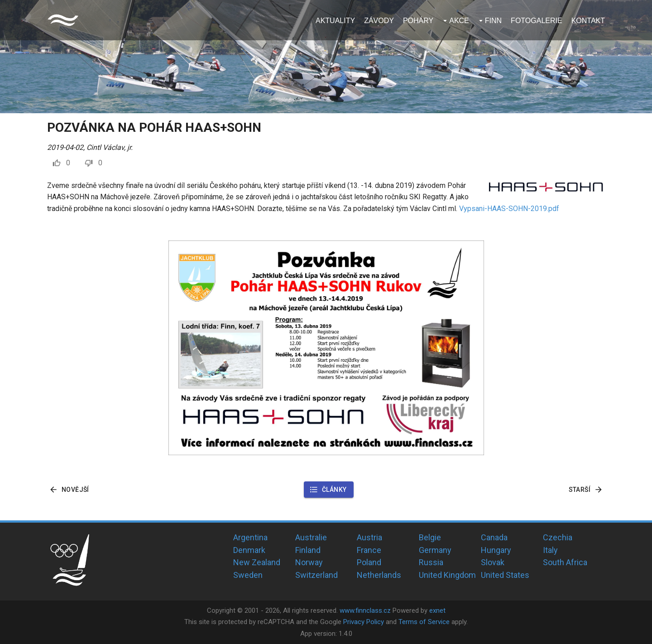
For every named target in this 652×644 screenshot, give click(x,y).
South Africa (565, 562)
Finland (308, 550)
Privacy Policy (364, 622)
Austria (369, 537)
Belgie (430, 537)
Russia (431, 562)
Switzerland (316, 575)
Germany (435, 550)
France (369, 550)
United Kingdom (447, 575)
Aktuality (335, 21)
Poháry (418, 21)
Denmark (249, 550)
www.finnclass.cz (365, 610)
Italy (550, 550)
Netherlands (379, 575)
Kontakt (588, 21)
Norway (309, 562)
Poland (369, 562)
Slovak (493, 562)
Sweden (248, 575)
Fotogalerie (537, 21)
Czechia (558, 537)
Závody (379, 21)
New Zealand (257, 562)
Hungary (496, 550)
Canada (494, 537)
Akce (459, 21)
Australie (311, 537)
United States (505, 575)
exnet (437, 610)
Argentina (250, 537)
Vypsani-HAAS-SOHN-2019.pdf (509, 209)
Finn (493, 21)
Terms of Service (424, 622)
